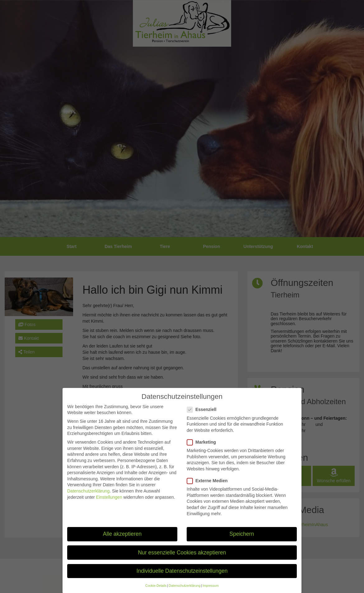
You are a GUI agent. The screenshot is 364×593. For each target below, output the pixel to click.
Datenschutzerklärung (88, 499)
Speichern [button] (242, 542)
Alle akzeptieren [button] (122, 542)
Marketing (203, 450)
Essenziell (204, 417)
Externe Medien (209, 489)
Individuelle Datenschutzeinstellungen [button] (182, 579)
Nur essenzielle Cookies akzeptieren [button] (182, 560)
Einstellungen (109, 505)
